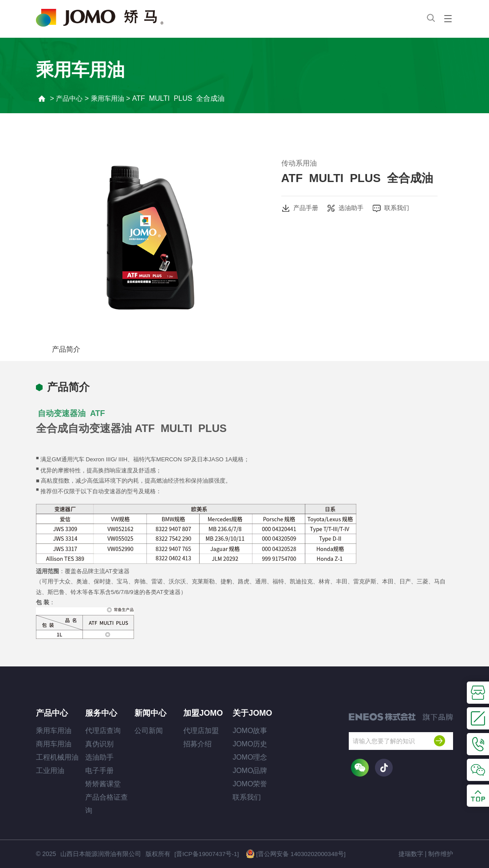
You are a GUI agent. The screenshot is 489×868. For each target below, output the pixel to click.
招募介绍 (197, 744)
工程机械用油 (57, 757)
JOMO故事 (250, 731)
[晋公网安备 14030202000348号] (296, 853)
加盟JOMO (203, 713)
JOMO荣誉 (250, 784)
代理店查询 (103, 731)
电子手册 (99, 771)
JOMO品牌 (250, 771)
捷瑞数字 (411, 854)
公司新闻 (149, 731)
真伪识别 (99, 744)
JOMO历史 (250, 744)
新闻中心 (152, 713)
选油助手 (347, 208)
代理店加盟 (201, 731)
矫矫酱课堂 (103, 784)
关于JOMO (252, 713)
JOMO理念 (250, 757)
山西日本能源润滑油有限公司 (100, 854)
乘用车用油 (111, 98)
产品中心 (71, 98)
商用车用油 (54, 744)
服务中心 (101, 713)
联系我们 (394, 208)
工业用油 (50, 771)
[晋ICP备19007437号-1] (206, 854)
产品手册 (300, 208)
